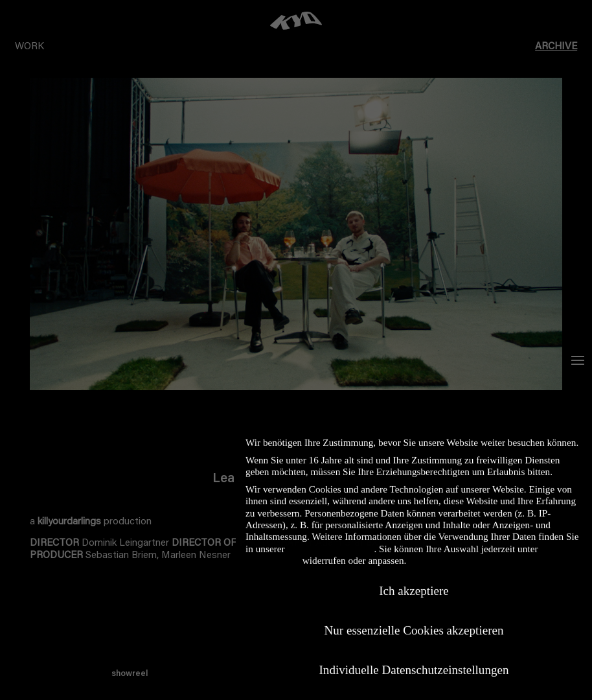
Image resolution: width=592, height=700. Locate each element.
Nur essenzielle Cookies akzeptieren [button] (414, 623)
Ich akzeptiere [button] (414, 583)
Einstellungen (273, 553)
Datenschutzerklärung (330, 541)
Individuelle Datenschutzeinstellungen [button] (414, 663)
